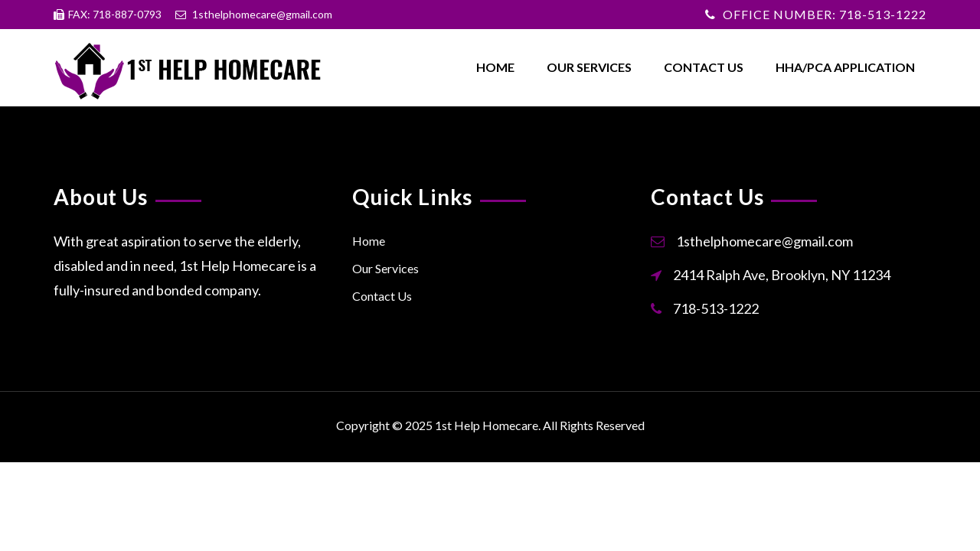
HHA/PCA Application (845, 67)
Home (495, 67)
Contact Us (704, 67)
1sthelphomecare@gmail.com (764, 241)
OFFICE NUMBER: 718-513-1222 (825, 14)
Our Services (589, 67)
